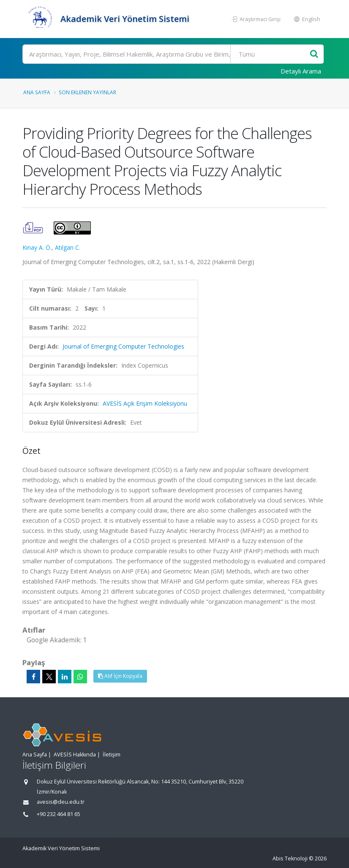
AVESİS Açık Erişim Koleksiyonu (145, 403)
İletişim (112, 755)
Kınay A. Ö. (37, 247)
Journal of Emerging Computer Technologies (123, 346)
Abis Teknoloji (290, 858)
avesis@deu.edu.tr (61, 802)
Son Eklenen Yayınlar (87, 92)
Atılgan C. (68, 247)
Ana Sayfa (37, 92)
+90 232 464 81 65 (59, 814)
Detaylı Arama (301, 71)
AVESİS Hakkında (75, 755)
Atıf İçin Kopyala (120, 676)
